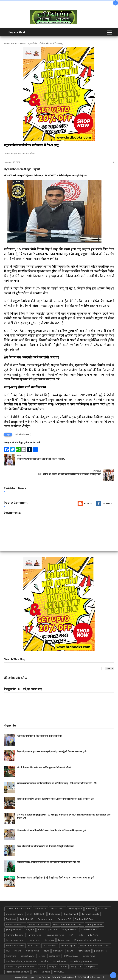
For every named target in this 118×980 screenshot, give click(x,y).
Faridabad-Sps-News (39, 924)
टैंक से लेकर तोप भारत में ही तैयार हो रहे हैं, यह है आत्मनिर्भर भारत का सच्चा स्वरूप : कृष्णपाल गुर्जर (56, 878)
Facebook (108, 503)
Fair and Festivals (91, 914)
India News (93, 935)
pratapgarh (55, 956)
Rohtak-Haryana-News (81, 961)
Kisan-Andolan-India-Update (88, 940)
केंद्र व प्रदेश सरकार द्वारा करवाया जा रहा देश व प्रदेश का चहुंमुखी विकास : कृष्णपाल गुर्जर (52, 752)
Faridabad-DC (64, 919)
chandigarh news (14, 914)
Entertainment (71, 914)
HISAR (71, 935)
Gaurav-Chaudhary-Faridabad (68, 924)
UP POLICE (59, 972)
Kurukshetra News (15, 945)
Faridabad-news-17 (15, 924)
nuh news (58, 951)
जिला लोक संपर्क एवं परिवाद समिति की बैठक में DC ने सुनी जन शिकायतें (46, 846)
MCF (8, 951)
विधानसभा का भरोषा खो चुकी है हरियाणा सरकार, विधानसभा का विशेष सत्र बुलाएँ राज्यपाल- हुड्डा (56, 799)
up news (46, 972)
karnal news (64, 940)
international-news (15, 940)
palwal (70, 951)
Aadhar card (41, 909)
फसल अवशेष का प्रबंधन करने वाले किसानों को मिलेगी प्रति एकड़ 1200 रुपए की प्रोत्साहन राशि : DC (57, 783)
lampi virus (34, 945)
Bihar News (104, 909)
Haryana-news (34, 935)
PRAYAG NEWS (71, 956)
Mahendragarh (68, 945)
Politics (41, 956)
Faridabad (11, 919)
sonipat (53, 966)
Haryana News (70, 930)
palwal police (100, 951)
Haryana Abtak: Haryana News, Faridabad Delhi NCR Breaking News (44, 977)
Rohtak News (60, 961)
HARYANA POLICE (89, 930)
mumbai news (32, 951)
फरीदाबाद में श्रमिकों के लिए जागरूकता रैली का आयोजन (39, 736)
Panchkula (11, 956)
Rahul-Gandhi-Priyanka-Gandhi (21, 961)
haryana (30, 930)
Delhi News (55, 914)
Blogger (88, 503)
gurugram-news (14, 930)
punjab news (89, 956)
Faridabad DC (27, 919)
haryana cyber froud (48, 930)
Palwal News (84, 951)
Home (7, 43)
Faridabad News (19, 43)
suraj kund (76, 966)
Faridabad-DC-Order (85, 919)
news (46, 951)
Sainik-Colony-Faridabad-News (21, 966)
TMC (35, 972)
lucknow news (50, 945)
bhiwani (90, 909)
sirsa (42, 966)
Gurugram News (94, 924)
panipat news (27, 956)
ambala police (75, 909)
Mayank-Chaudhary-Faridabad (95, 945)
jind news (49, 940)
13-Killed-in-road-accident (18, 909)
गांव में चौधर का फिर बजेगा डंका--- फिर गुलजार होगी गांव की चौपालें (44, 767)
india (81, 935)
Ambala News (58, 909)
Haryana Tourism (14, 935)
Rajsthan (45, 961)
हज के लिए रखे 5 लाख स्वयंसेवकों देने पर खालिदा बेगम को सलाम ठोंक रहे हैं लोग (49, 862)
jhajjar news (34, 940)
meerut (18, 951)
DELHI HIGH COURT (36, 914)
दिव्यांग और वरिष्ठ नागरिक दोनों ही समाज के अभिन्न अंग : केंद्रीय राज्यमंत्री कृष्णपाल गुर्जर (52, 830)
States (64, 966)
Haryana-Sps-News (55, 935)
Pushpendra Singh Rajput (24, 169)
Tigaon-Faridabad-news (17, 972)
